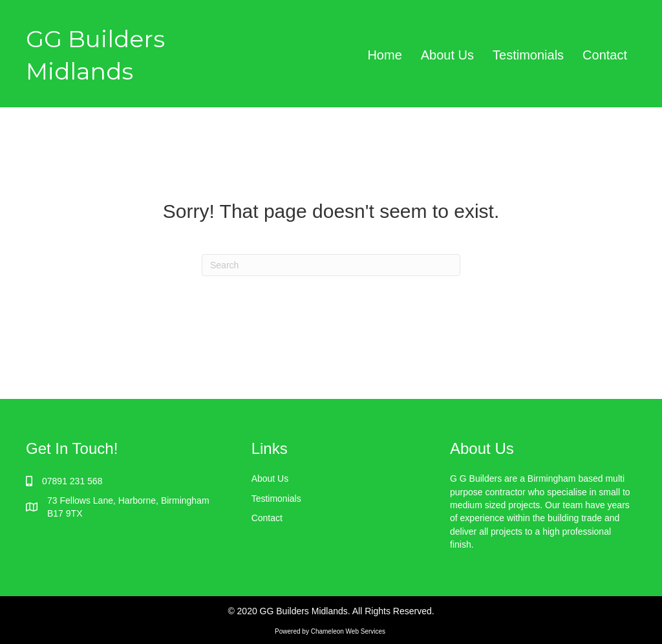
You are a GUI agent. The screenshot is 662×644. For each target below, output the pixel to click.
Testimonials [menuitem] (528, 55)
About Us (270, 478)
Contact (267, 518)
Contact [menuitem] (605, 55)
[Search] (331, 265)
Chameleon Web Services (349, 631)
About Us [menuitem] (447, 55)
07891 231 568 (72, 481)
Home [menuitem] (384, 55)
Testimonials (276, 499)
